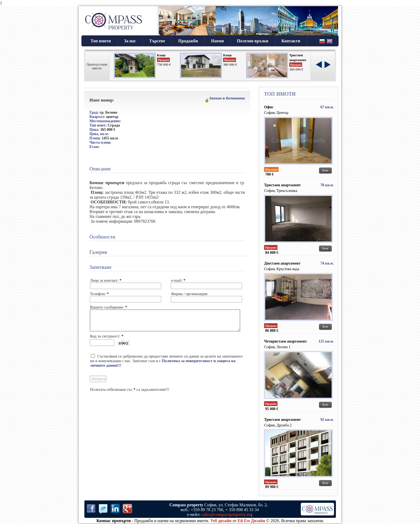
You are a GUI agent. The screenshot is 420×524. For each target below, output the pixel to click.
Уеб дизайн (221, 521)
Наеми (217, 41)
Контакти (291, 41)
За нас (130, 41)
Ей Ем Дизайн (251, 521)
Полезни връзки (253, 41)
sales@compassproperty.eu (226, 514)
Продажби (188, 41)
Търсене (157, 41)
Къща (161, 55)
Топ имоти (101, 41)
